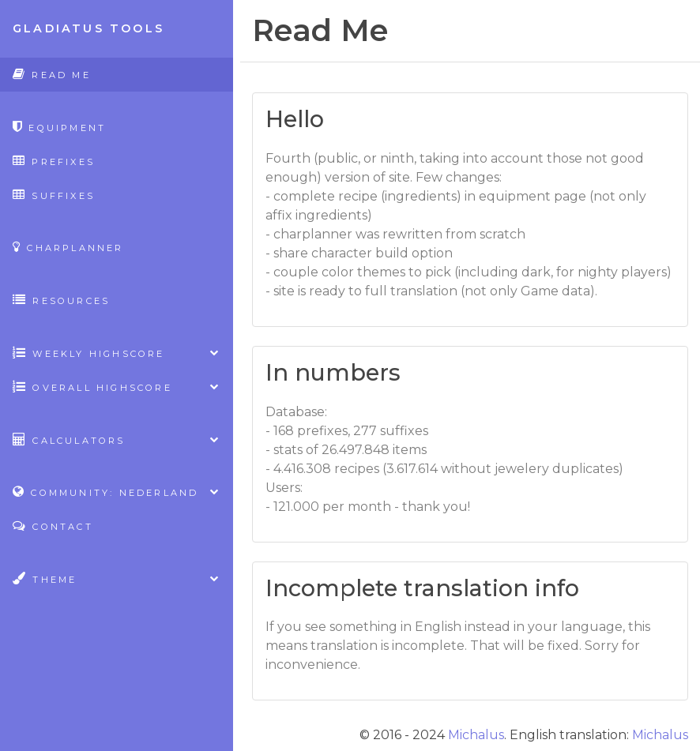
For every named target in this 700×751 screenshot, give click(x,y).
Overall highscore (117, 387)
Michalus (476, 735)
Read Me (52, 74)
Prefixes (54, 161)
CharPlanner (68, 247)
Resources (61, 300)
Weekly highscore (117, 353)
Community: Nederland (117, 492)
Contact (53, 526)
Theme (117, 578)
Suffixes (54, 195)
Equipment (59, 127)
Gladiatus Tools (88, 28)
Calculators (117, 439)
